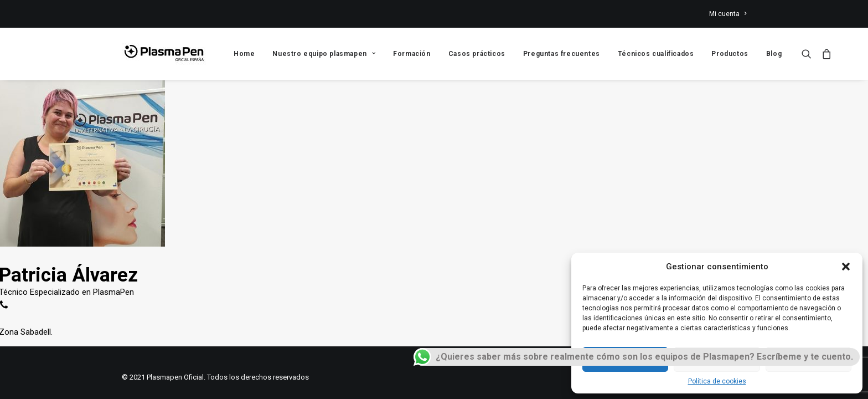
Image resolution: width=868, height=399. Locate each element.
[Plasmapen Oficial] (164, 54)
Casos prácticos (477, 54)
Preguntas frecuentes (562, 54)
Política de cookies (717, 381)
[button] (846, 267)
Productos (730, 54)
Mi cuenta (728, 14)
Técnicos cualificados (656, 54)
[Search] (809, 54)
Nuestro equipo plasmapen (324, 54)
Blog (774, 54)
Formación (412, 54)
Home (244, 54)
